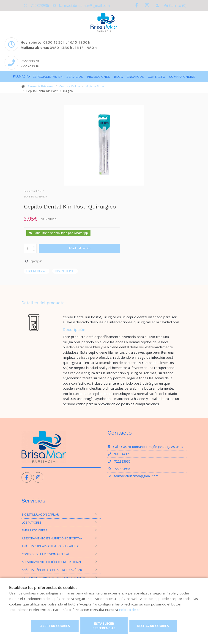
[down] (34, 249)
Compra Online (70, 86)
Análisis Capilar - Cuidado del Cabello (51, 546)
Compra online (182, 77)
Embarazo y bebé (34, 530)
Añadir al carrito (79, 248)
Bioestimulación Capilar (40, 514)
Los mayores (32, 522)
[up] (34, 246)
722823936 (36, 6)
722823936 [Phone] (30, 66)
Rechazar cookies (153, 626)
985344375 (119, 454)
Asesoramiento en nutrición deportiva (52, 538)
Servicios (75, 77)
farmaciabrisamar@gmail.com (81, 6)
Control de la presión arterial (46, 554)
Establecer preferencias (104, 626)
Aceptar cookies (55, 626)
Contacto (156, 77)
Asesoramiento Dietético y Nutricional (52, 562)
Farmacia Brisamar (41, 86)
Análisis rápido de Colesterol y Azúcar (52, 570)
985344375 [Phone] (30, 61)
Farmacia (21, 76)
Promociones (98, 77)
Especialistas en (48, 77)
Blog (118, 77)
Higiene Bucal (95, 86)
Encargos (135, 77)
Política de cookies (134, 610)
